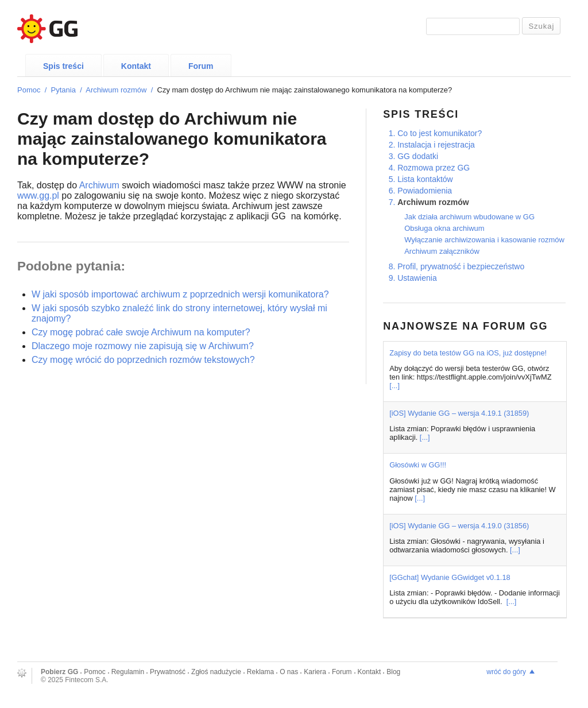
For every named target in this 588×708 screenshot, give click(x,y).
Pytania (63, 90)
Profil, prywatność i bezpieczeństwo (461, 266)
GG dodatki (418, 156)
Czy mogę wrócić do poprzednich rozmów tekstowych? (143, 360)
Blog (393, 672)
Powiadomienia (425, 191)
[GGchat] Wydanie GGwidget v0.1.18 (450, 577)
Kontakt (136, 66)
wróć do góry (506, 672)
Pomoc (29, 90)
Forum (201, 66)
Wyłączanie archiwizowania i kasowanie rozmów (484, 240)
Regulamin (128, 672)
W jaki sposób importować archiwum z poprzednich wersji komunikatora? (180, 294)
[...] (394, 386)
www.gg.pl (38, 196)
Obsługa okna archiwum (444, 228)
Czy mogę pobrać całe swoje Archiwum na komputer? (141, 332)
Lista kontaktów (425, 179)
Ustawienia (417, 278)
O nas (289, 672)
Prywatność (168, 672)
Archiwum (99, 185)
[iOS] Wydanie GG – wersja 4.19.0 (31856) (459, 526)
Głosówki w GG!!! (418, 465)
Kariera (315, 672)
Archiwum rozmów (116, 90)
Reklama (260, 672)
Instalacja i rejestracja (436, 145)
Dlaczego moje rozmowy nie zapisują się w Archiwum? (143, 346)
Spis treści (63, 66)
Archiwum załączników (442, 251)
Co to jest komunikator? (440, 133)
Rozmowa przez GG (434, 168)
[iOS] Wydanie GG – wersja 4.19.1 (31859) (459, 413)
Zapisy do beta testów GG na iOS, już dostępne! (468, 353)
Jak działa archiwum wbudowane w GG (469, 217)
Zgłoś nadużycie (216, 672)
